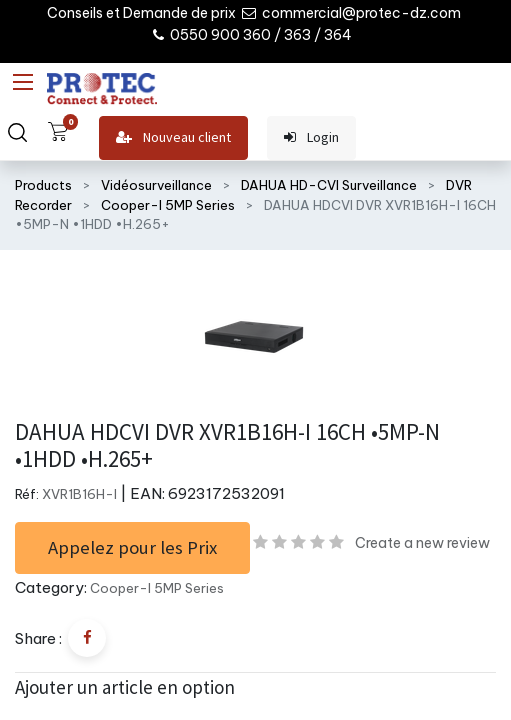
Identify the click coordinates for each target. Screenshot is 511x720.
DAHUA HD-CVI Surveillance (329, 185)
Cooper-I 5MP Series (168, 205)
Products (43, 185)
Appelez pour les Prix (132, 547)
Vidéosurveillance (156, 185)
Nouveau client (173, 137)
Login (311, 137)
